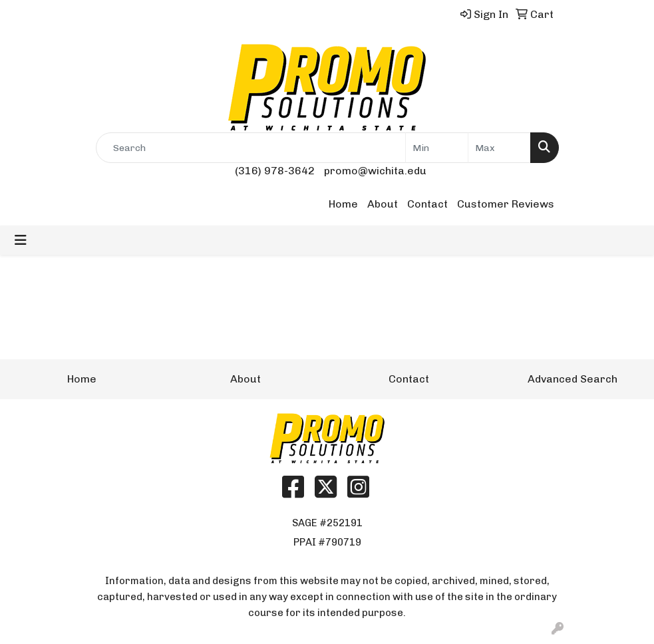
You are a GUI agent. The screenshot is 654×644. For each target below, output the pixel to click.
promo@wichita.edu (375, 171)
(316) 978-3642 (275, 171)
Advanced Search (572, 379)
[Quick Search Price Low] (437, 148)
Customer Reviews (506, 204)
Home (343, 204)
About (383, 204)
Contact (427, 204)
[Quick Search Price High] (499, 148)
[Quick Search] (251, 148)
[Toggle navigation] (21, 240)
